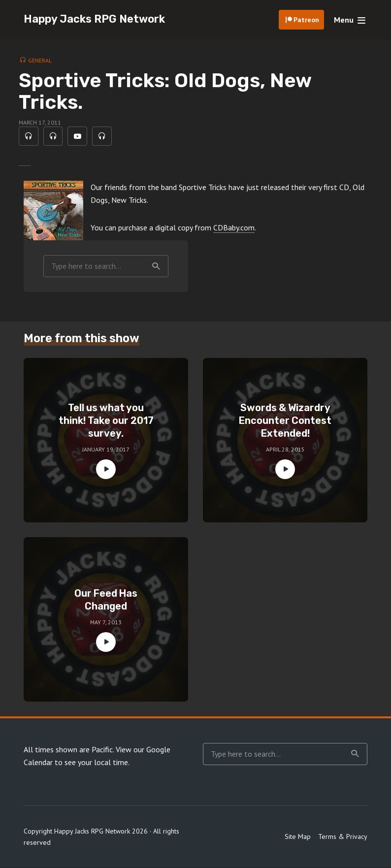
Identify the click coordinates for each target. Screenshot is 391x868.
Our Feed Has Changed (106, 600)
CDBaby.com (234, 228)
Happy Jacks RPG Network (94, 19)
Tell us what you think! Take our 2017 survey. (106, 420)
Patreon (306, 20)
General (40, 60)
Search (156, 266)
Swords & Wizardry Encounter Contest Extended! (285, 420)
